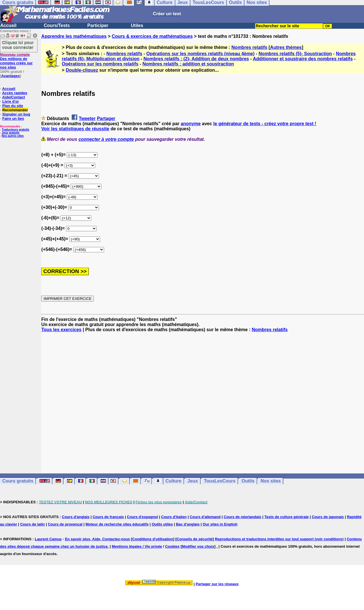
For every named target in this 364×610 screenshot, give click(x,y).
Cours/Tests (57, 25)
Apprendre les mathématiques (74, 36)
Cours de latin (33, 524)
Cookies (172, 546)
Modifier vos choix (198, 546)
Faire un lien (13, 119)
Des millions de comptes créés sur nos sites (16, 61)
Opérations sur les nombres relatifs (100, 64)
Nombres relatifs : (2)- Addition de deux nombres (196, 59)
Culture (173, 481)
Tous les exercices (61, 330)
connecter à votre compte (106, 139)
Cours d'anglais (76, 517)
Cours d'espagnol (142, 517)
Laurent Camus (48, 539)
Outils (248, 481)
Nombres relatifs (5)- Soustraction (295, 54)
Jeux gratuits (11, 133)
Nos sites (271, 481)
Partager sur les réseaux (217, 584)
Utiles (137, 25)
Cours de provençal (65, 524)
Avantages (10, 76)
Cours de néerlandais (243, 517)
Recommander (15, 110)
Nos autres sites (13, 136)
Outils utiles (162, 524)
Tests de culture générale (287, 517)
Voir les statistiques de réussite (75, 129)
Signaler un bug (16, 114)
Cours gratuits (18, 481)
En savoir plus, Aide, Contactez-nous (97, 539)
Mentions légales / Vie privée (137, 546)
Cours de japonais (328, 517)
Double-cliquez (82, 70)
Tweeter (87, 119)
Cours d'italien (174, 517)
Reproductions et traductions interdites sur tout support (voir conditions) (279, 539)
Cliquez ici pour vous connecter (18, 45)
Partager (106, 119)
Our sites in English (220, 524)
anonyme (191, 124)
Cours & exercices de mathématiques (152, 36)
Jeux (193, 481)
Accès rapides (15, 93)
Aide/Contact (13, 97)
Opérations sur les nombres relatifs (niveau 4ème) (201, 54)
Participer (98, 25)
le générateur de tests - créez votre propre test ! (265, 124)
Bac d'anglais (188, 524)
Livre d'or (11, 101)
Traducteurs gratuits (15, 130)
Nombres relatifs (249, 47)
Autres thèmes (286, 47)
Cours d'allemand (205, 517)
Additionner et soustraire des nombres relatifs (303, 59)
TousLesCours (220, 481)
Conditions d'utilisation (153, 539)
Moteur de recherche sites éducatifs (117, 524)
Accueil (8, 25)
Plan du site (13, 106)
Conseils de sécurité (195, 539)
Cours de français (108, 517)
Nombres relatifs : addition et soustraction (188, 64)
